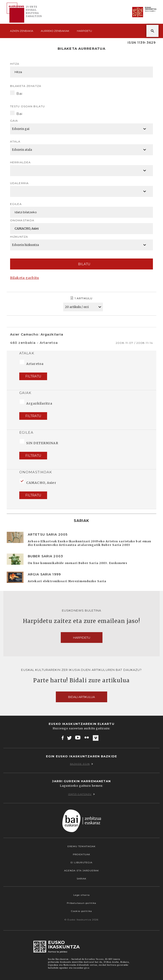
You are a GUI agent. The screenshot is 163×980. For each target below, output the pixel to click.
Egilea (16, 204)
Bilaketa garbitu (25, 278)
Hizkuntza (19, 237)
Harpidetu (84, 31)
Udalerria (19, 183)
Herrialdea (20, 162)
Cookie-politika (81, 911)
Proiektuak (81, 854)
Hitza (15, 64)
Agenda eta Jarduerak (81, 871)
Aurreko (55, 31)
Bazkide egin (81, 764)
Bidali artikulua (81, 697)
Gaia (14, 121)
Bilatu (81, 264)
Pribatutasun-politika (82, 903)
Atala (15, 141)
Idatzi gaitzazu (82, 794)
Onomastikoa (22, 220)
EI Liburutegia (82, 863)
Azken (22, 31)
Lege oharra (81, 895)
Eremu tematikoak (82, 846)
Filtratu (33, 376)
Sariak (82, 879)
